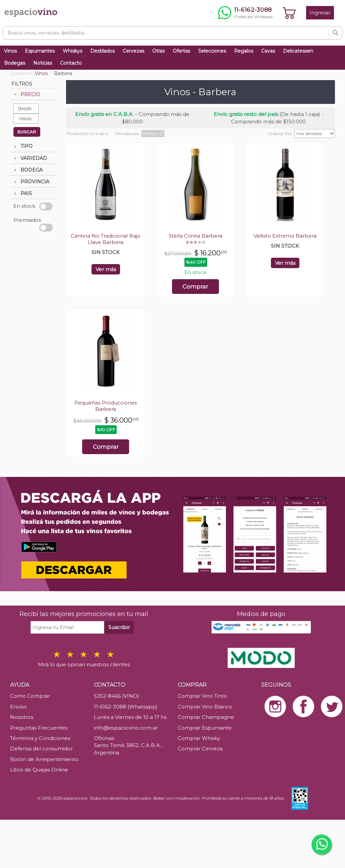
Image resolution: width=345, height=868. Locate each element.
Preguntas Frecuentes (39, 728)
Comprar (195, 287)
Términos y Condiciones (40, 738)
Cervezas (133, 51)
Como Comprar (30, 696)
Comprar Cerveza (200, 749)
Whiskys (72, 51)
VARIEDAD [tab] (30, 158)
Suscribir (119, 627)
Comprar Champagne (206, 717)
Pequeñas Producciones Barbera (106, 406)
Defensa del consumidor (41, 749)
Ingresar (320, 13)
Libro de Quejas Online (39, 770)
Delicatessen (298, 51)
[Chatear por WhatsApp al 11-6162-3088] (245, 13)
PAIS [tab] (22, 193)
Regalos (244, 51)
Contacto (71, 63)
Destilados (102, 51)
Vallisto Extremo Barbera (285, 236)
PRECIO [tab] (26, 95)
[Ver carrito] (289, 13)
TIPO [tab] (22, 146)
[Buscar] (335, 33)
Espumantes (40, 51)
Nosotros (22, 717)
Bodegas (15, 63)
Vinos (10, 51)
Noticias (43, 63)
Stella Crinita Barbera (195, 236)
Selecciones (212, 51)
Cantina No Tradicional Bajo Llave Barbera (106, 239)
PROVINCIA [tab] (31, 182)
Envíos (18, 707)
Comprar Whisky (199, 738)
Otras (158, 51)
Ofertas (181, 51)
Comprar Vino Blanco (205, 707)
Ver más (106, 269)
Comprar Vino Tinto (202, 696)
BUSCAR (27, 132)
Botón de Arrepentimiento (44, 759)
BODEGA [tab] (27, 170)
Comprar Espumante (205, 728)
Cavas (268, 51)
